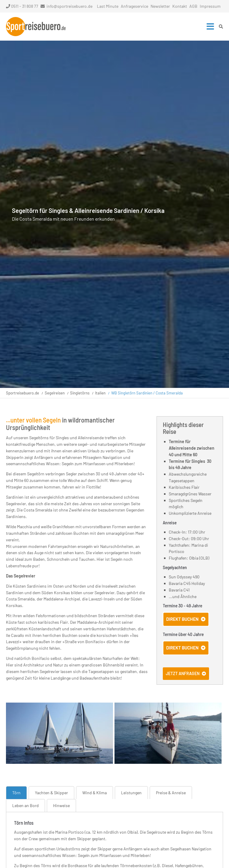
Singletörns (80, 393)
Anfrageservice (134, 6)
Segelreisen (55, 393)
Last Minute (108, 6)
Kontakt (180, 6)
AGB (193, 6)
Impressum (210, 6)
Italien (100, 393)
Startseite (36, 27)
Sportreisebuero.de (23, 393)
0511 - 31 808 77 (22, 6)
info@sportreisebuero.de (69, 6)
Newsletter (160, 6)
